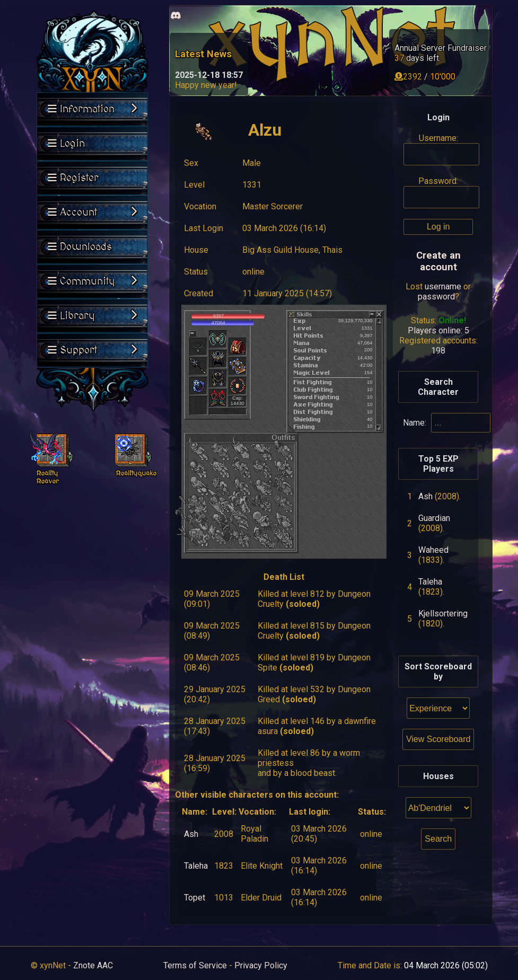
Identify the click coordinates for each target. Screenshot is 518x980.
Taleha (196, 866)
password (436, 297)
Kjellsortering (443, 613)
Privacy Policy (261, 965)
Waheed (433, 550)
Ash (191, 834)
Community (92, 281)
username (443, 286)
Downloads (80, 247)
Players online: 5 (438, 330)
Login (66, 144)
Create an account (438, 261)
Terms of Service (195, 965)
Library (92, 316)
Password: (438, 181)
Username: (438, 138)
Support (92, 350)
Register (73, 178)
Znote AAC (93, 965)
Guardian (434, 518)
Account (92, 213)
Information (92, 109)
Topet (195, 898)
